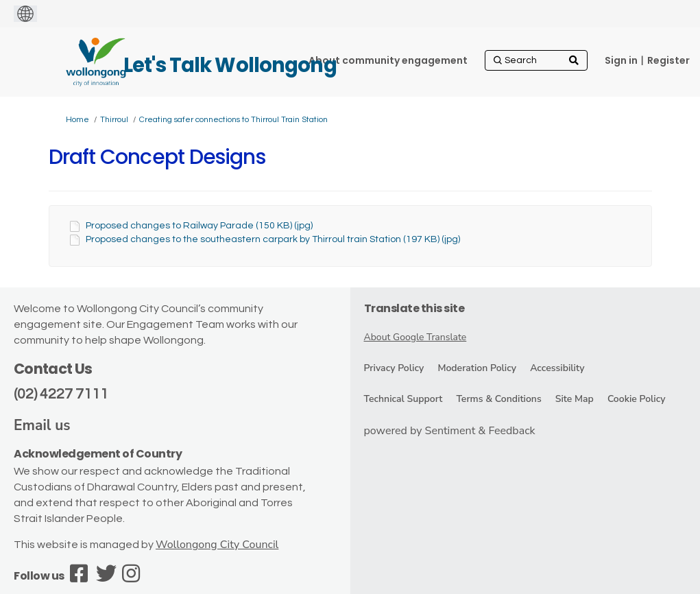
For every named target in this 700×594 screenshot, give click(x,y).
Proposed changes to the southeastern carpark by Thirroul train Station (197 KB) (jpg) (273, 239)
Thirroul (114, 120)
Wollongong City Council (217, 545)
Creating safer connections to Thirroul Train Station (233, 120)
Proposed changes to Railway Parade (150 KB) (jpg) (199, 226)
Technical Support (403, 399)
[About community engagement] (388, 60)
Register (668, 60)
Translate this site (414, 308)
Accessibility (557, 368)
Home (77, 120)
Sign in (621, 60)
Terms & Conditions (498, 399)
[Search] (536, 60)
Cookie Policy (637, 399)
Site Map (575, 399)
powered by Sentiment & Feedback (450, 431)
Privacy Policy (394, 368)
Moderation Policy (477, 368)
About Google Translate (415, 337)
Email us (42, 425)
